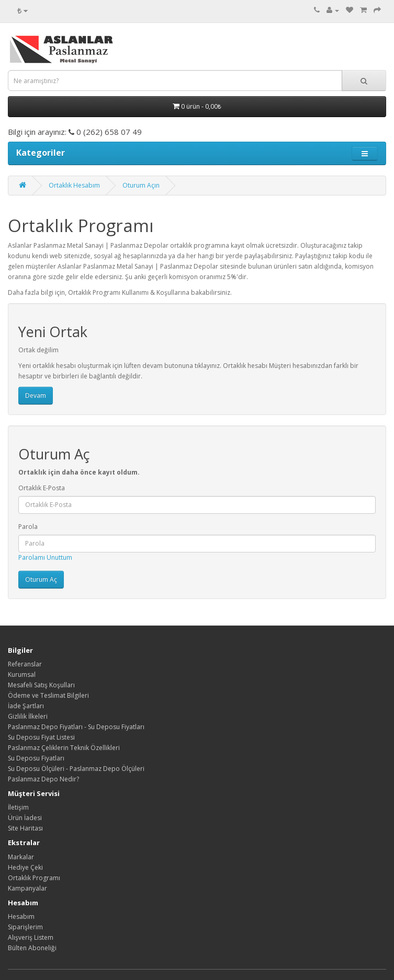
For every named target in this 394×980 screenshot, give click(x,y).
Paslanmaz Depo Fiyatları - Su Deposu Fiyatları (76, 727)
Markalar (21, 857)
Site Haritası (25, 828)
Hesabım (21, 916)
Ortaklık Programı (34, 878)
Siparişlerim (25, 927)
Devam (36, 395)
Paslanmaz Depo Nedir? (43, 779)
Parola (28, 527)
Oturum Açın (141, 185)
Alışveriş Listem (31, 937)
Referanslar (25, 664)
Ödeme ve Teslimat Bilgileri (48, 695)
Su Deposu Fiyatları (36, 758)
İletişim (18, 807)
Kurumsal (22, 675)
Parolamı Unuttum (45, 557)
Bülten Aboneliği (32, 948)
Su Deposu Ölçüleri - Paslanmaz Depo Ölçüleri (76, 769)
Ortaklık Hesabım (74, 185)
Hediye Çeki (25, 867)
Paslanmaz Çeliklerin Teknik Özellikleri (64, 748)
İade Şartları (26, 706)
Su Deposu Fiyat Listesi (41, 737)
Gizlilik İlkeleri (28, 716)
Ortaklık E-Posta (42, 488)
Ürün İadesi (25, 818)
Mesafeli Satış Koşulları (41, 685)
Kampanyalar (27, 888)
